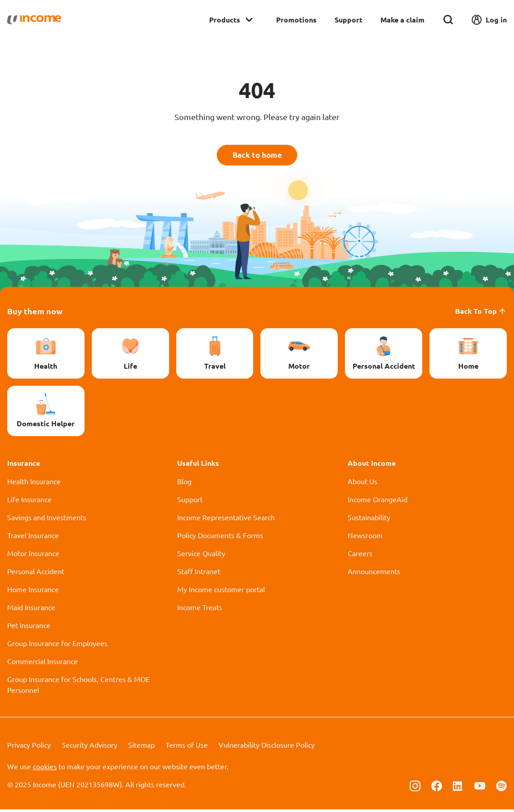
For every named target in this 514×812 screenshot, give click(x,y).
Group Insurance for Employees (57, 646)
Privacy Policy (29, 747)
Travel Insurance (33, 538)
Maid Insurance (31, 610)
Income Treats (200, 610)
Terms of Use (187, 747)
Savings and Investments (47, 520)
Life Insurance (29, 502)
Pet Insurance (29, 628)
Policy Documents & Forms (220, 538)
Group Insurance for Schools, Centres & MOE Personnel (78, 687)
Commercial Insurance (42, 664)
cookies (45, 769)
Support (349, 20)
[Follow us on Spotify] (501, 788)
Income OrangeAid (378, 502)
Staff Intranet (199, 574)
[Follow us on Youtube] (480, 788)
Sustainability (369, 520)
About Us (362, 484)
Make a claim (402, 20)
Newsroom (365, 538)
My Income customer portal (221, 592)
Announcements (374, 574)
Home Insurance (33, 592)
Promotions (296, 20)
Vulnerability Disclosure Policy (267, 747)
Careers (360, 556)
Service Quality (201, 556)
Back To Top (481, 314)
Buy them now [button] (35, 314)
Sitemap (141, 747)
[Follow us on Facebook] (437, 788)
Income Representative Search (226, 520)
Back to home (257, 156)
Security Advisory (89, 747)
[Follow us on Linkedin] (458, 788)
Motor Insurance (33, 556)
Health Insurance (34, 484)
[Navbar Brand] (34, 20)
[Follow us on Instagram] (415, 788)
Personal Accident (36, 574)
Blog (184, 484)
